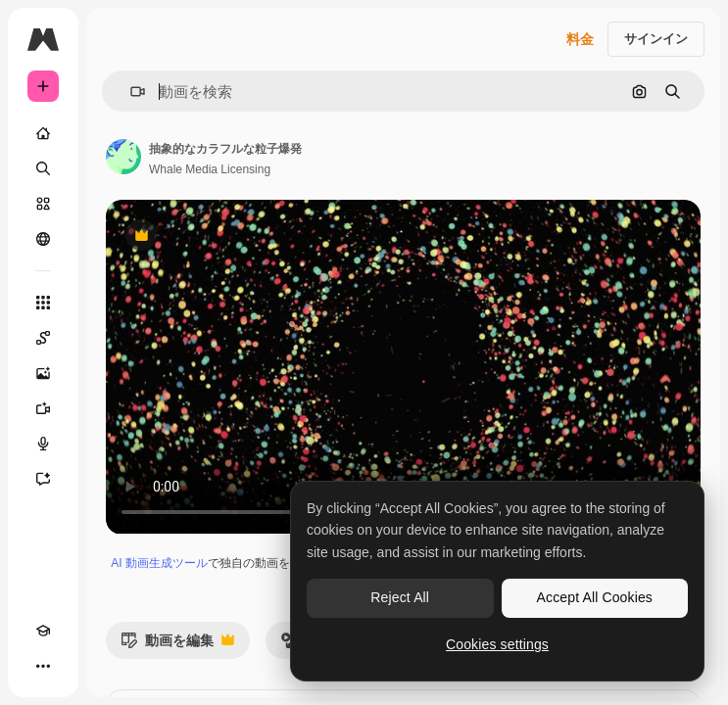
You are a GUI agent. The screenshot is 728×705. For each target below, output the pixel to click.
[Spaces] (43, 338)
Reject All (400, 597)
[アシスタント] (43, 479)
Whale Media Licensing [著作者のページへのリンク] (210, 169)
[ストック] (43, 204)
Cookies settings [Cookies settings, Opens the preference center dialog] (497, 644)
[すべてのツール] (43, 303)
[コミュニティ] (43, 239)
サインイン (656, 39)
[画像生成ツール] (43, 373)
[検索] (43, 168)
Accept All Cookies (595, 597)
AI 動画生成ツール (159, 563)
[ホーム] (43, 133)
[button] (130, 92)
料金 (580, 39)
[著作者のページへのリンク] (123, 157)
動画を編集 (177, 646)
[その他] (43, 666)
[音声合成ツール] (43, 444)
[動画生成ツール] (43, 408)
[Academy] (43, 631)
